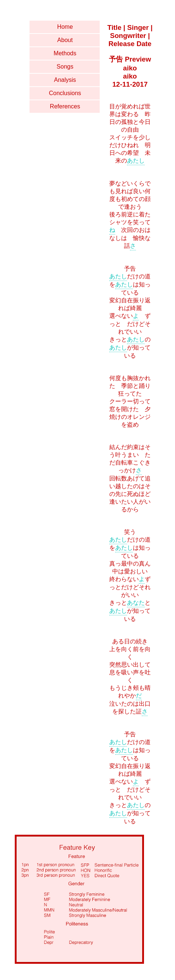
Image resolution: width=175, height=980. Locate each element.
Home (65, 27)
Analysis (65, 80)
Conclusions (65, 93)
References (65, 106)
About (65, 40)
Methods (65, 53)
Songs (65, 67)
